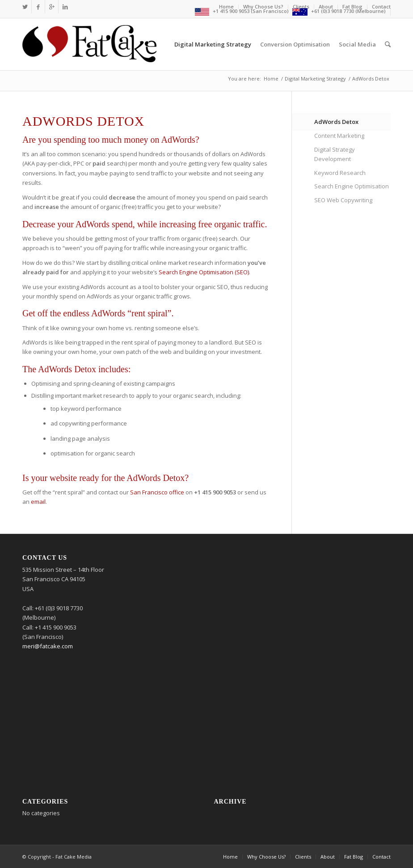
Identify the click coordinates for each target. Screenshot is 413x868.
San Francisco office (157, 492)
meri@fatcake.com (48, 646)
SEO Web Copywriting (343, 200)
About (326, 6)
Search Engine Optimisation (352, 186)
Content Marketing (339, 136)
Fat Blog (352, 6)
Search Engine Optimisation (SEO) (204, 272)
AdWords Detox (336, 122)
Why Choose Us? (263, 6)
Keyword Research (340, 173)
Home (226, 6)
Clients (301, 6)
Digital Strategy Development (335, 154)
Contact (381, 6)
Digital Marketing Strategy (315, 79)
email (38, 502)
